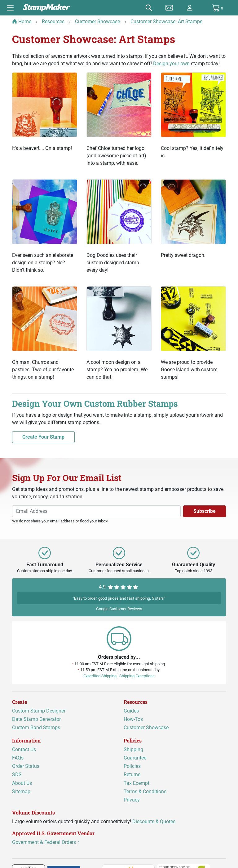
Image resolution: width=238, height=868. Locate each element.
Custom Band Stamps (36, 728)
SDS (17, 774)
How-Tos (133, 719)
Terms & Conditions (145, 791)
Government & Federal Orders (46, 842)
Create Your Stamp (43, 437)
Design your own (171, 64)
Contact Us (24, 749)
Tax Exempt (137, 783)
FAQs (18, 758)
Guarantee (135, 758)
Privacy (132, 800)
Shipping (133, 749)
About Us (22, 783)
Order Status (26, 766)
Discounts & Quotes (154, 821)
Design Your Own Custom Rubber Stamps (97, 404)
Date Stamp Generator (36, 719)
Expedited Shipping (100, 676)
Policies (132, 766)
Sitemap (21, 791)
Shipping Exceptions (137, 676)
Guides (131, 711)
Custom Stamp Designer (39, 711)
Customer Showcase (146, 728)
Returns (132, 774)
